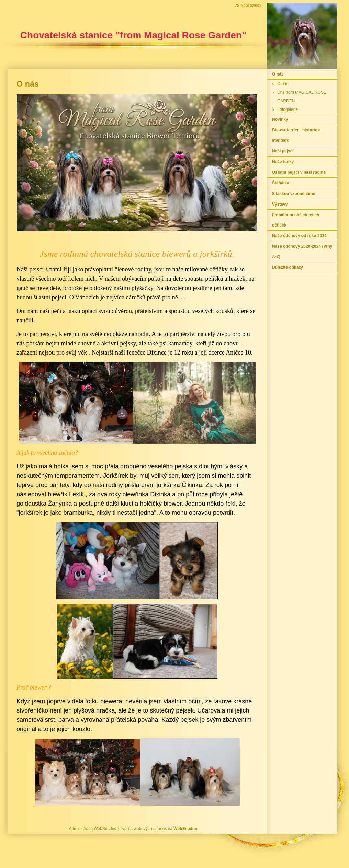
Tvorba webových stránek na (159, 829)
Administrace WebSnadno (93, 829)
